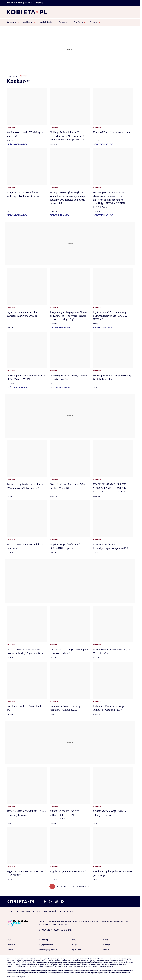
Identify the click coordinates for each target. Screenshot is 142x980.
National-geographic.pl (48, 950)
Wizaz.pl (106, 945)
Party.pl (74, 940)
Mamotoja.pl (44, 940)
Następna (82, 886)
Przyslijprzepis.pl (77, 950)
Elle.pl (9, 940)
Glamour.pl (11, 945)
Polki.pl (74, 945)
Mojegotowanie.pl (46, 945)
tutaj (28, 977)
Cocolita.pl (11, 950)
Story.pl (106, 950)
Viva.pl (106, 940)
